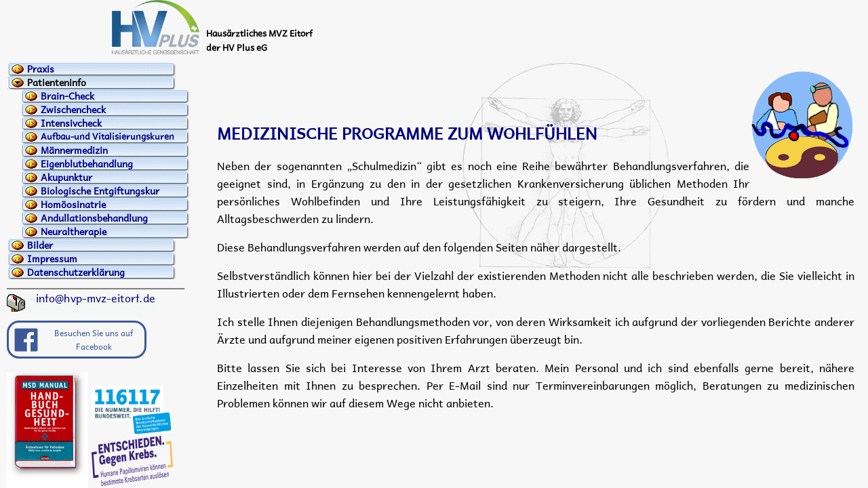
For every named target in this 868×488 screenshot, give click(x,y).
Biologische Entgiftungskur (100, 191)
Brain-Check (67, 96)
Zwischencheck (73, 110)
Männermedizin (74, 150)
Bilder (40, 245)
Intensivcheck (71, 123)
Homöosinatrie (73, 205)
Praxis (41, 69)
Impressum (52, 259)
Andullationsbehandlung (94, 218)
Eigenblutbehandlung (87, 164)
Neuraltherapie (74, 232)
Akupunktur (66, 178)
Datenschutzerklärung (76, 272)
